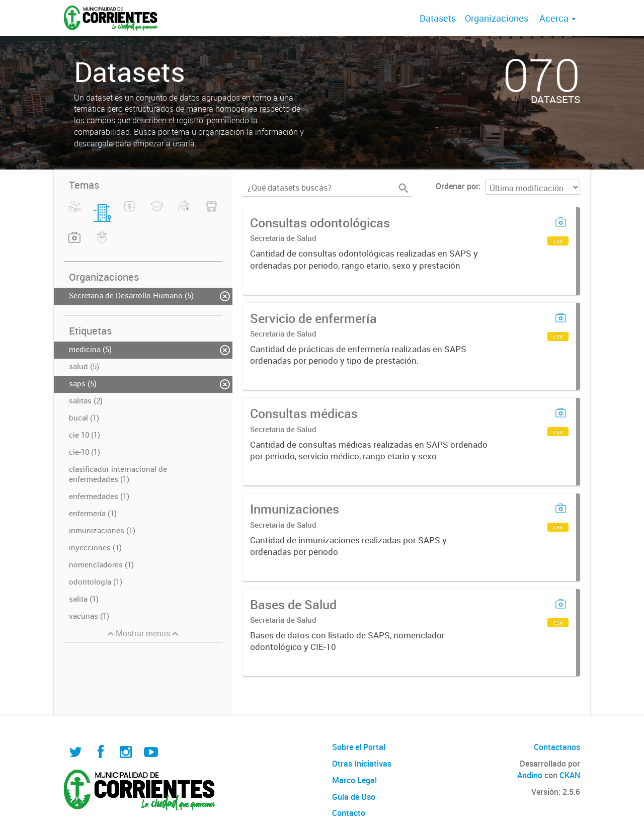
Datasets (438, 18)
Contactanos (557, 747)
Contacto (349, 813)
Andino (530, 775)
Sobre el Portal (359, 747)
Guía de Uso (354, 797)
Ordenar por (457, 186)
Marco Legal (354, 780)
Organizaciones (497, 18)
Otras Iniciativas (362, 764)
